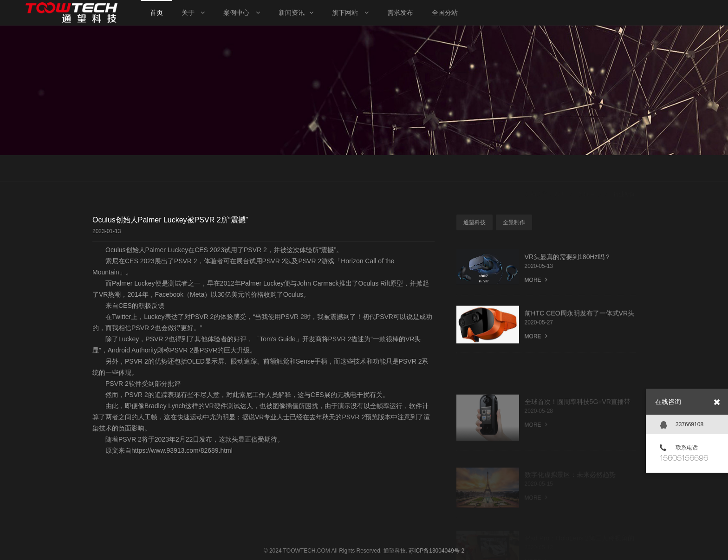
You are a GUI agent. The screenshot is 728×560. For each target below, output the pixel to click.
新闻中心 (590, 169)
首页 (560, 169)
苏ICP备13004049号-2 (436, 551)
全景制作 (514, 222)
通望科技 (474, 222)
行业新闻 (624, 169)
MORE (536, 282)
